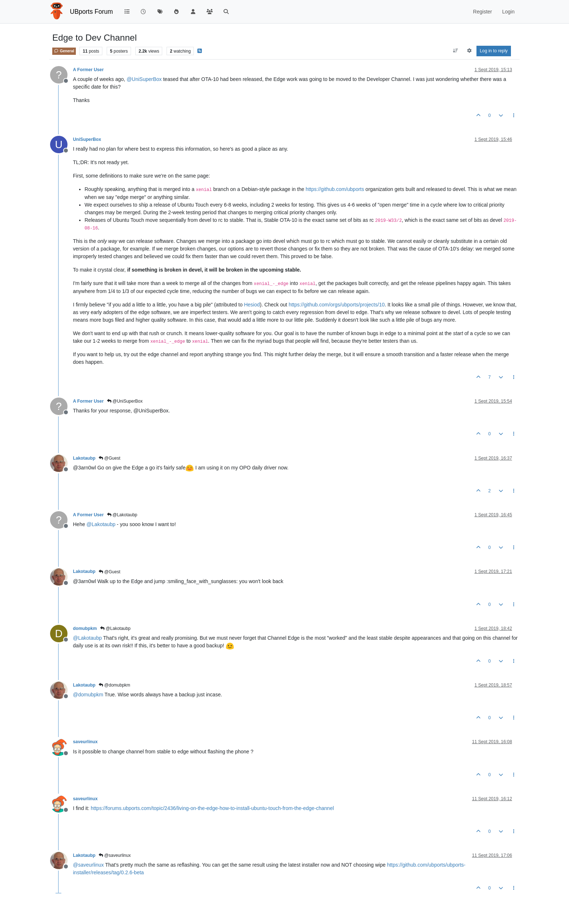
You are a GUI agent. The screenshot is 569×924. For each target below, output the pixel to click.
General (64, 51)
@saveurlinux (115, 855)
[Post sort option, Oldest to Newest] (456, 51)
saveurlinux (85, 742)
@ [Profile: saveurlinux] (88, 865)
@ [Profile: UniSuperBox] (144, 79)
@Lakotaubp (122, 515)
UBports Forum (92, 12)
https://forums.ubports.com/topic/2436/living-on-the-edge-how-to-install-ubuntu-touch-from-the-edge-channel (212, 808)
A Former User (88, 70)
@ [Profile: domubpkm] (88, 695)
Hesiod (252, 305)
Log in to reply (494, 51)
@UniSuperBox (125, 401)
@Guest (110, 458)
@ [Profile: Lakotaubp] (101, 524)
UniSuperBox (87, 139)
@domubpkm (114, 685)
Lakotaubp (84, 458)
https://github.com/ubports (335, 189)
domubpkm (85, 628)
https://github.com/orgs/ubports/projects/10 (337, 305)
